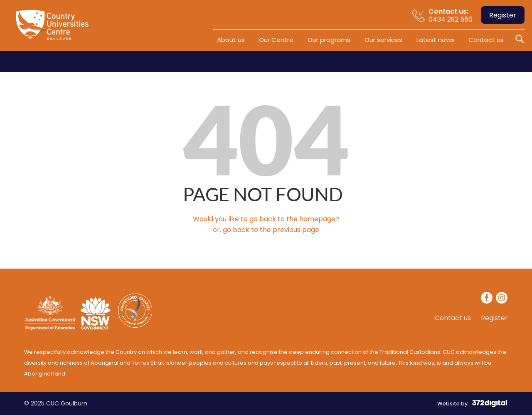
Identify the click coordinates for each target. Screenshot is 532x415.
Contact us (486, 40)
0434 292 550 (451, 15)
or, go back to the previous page (266, 230)
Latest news (435, 40)
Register (503, 15)
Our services (383, 40)
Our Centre (276, 40)
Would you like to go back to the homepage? (266, 219)
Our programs (329, 40)
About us (231, 40)
